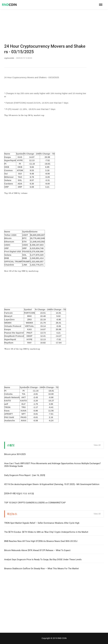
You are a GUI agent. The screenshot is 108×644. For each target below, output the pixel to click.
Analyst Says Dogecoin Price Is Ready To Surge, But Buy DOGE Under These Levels (43, 559)
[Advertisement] (54, 20)
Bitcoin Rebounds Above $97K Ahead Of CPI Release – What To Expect (37, 550)
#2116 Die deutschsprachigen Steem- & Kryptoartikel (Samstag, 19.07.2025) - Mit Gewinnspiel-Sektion (52, 484)
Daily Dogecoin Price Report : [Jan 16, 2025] (25, 475)
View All (97, 445)
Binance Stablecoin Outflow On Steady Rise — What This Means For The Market (41, 569)
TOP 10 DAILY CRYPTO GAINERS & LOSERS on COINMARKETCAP (35, 503)
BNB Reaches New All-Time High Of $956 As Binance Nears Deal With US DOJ (41, 541)
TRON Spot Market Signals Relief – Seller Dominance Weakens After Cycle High (42, 523)
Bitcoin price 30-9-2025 (15, 454)
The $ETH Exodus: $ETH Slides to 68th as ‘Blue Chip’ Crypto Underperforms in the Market (46, 532)
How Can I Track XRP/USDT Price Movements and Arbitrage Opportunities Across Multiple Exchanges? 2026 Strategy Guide (52, 465)
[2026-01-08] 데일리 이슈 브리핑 (19, 493)
